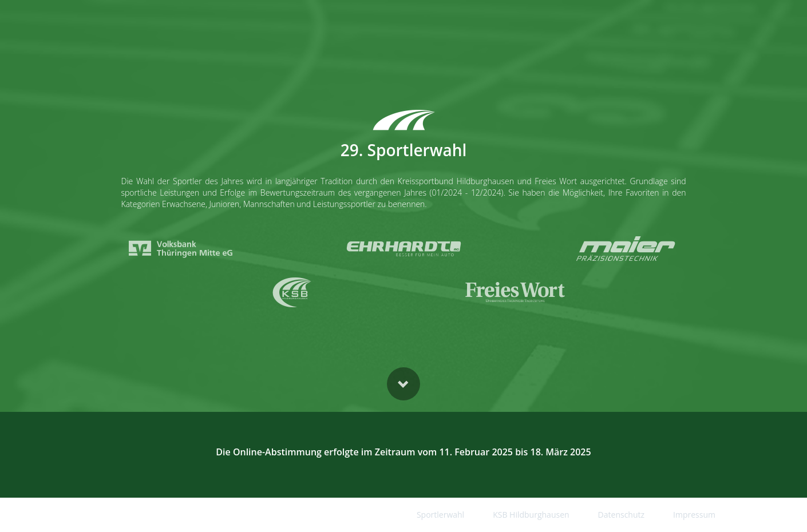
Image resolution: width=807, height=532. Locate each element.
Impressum (694, 515)
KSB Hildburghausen (531, 515)
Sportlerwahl (440, 515)
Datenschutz (621, 515)
